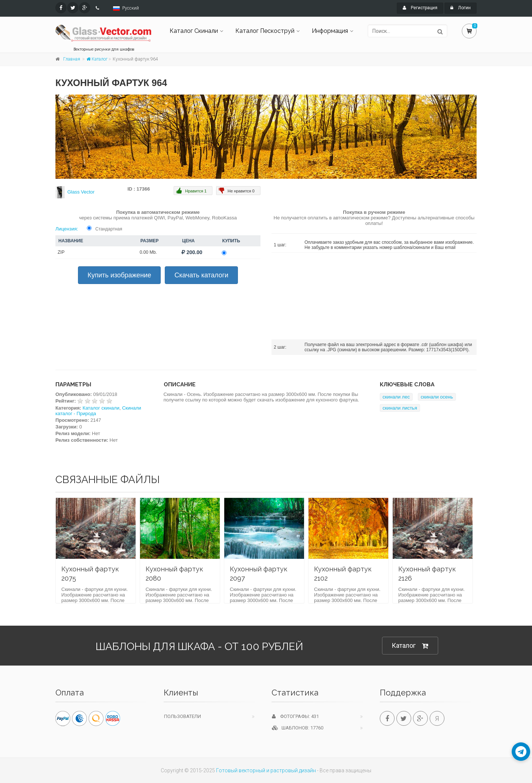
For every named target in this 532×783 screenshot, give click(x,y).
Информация (330, 31)
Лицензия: (67, 229)
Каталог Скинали (194, 31)
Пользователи (183, 716)
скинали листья (400, 408)
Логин (461, 8)
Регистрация (420, 8)
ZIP (61, 252)
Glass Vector (81, 192)
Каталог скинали (101, 408)
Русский (131, 8)
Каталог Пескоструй (265, 31)
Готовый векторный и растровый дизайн (266, 770)
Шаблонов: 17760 (298, 728)
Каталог (97, 59)
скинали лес (396, 397)
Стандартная (109, 229)
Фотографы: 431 (295, 716)
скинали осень (437, 397)
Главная (72, 59)
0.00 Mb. (148, 252)
